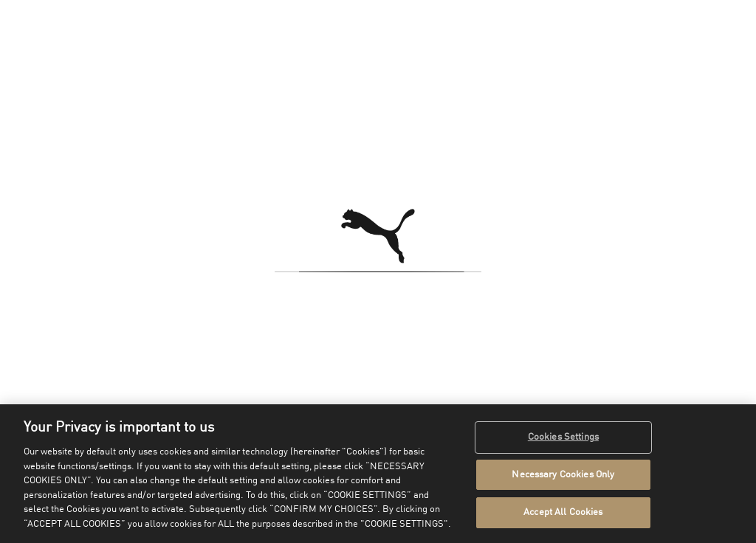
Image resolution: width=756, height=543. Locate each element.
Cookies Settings (563, 437)
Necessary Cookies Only (563, 475)
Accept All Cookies (563, 512)
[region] (378, 474)
